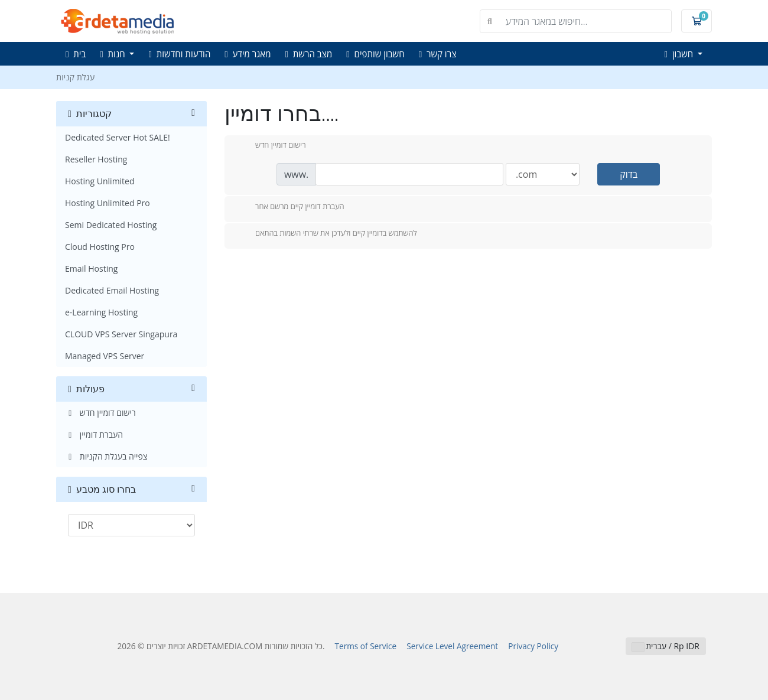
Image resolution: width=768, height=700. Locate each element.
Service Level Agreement (452, 646)
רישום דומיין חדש (100, 413)
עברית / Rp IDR (666, 646)
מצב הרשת (309, 54)
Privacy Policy (533, 646)
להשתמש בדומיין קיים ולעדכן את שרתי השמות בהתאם (327, 234)
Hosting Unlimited (100, 181)
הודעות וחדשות (179, 54)
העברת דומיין (94, 434)
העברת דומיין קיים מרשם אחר (290, 207)
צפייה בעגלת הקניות (106, 456)
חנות (113, 54)
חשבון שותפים (375, 54)
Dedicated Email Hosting (112, 290)
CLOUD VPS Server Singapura (121, 334)
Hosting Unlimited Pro (108, 203)
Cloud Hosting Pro (100, 247)
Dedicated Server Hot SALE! (118, 137)
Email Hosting (91, 268)
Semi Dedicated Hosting (111, 225)
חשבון (680, 54)
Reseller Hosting (96, 159)
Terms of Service (366, 646)
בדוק (629, 174)
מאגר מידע (248, 54)
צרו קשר (438, 54)
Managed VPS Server (105, 356)
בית (76, 54)
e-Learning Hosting (101, 312)
